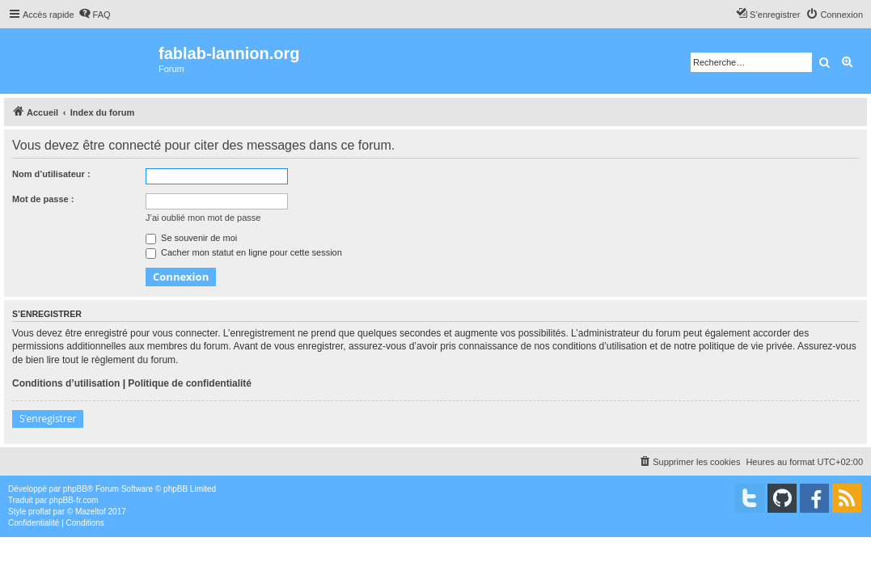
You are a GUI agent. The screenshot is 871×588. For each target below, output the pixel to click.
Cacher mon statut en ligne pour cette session (244, 252)
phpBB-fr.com (74, 500)
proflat (40, 512)
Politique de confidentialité (190, 383)
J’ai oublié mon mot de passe (203, 218)
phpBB (75, 489)
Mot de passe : (43, 199)
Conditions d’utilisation (66, 383)
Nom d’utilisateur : (51, 174)
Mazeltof (91, 512)
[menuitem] (95, 15)
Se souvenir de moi (191, 238)
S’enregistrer (48, 419)
